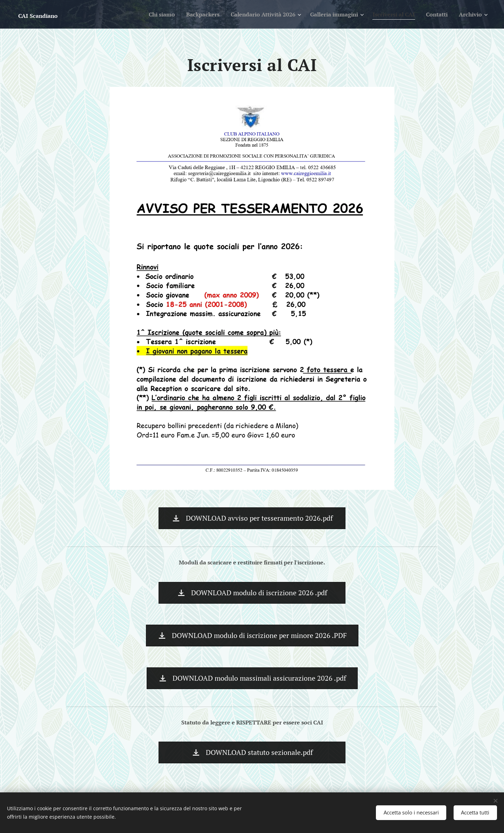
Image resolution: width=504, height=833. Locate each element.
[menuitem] (139, 14)
